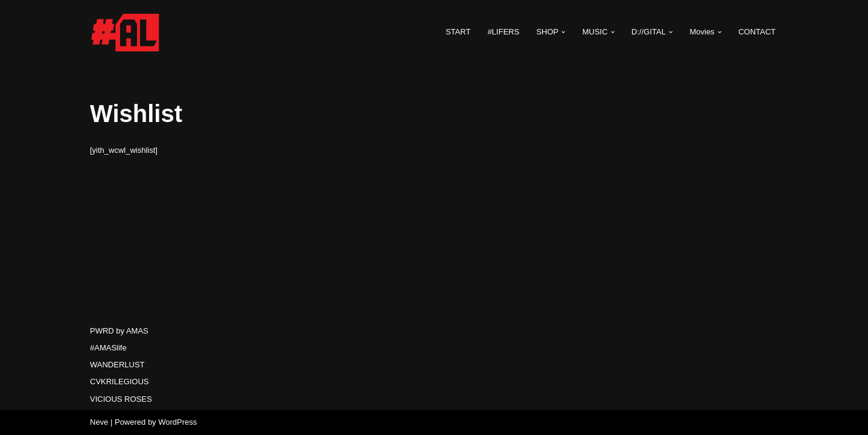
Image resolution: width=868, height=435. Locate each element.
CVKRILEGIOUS (120, 382)
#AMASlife (108, 348)
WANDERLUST (117, 365)
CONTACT (757, 32)
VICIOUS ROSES (121, 399)
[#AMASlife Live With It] (126, 32)
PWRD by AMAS (119, 331)
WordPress (177, 422)
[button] (563, 32)
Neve (99, 422)
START (458, 32)
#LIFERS (504, 32)
